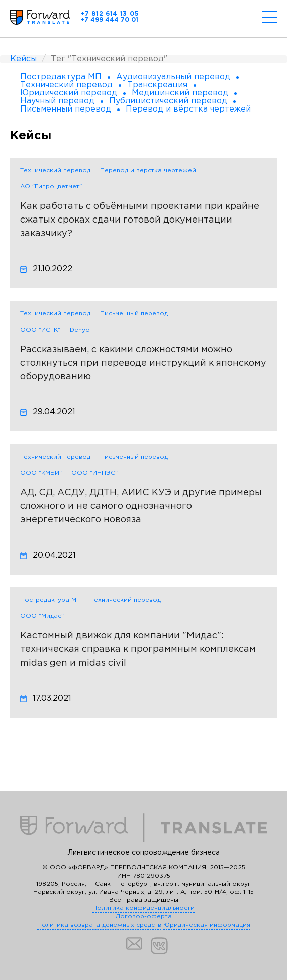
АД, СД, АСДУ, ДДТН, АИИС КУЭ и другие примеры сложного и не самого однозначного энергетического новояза (141, 506)
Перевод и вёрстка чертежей (148, 171)
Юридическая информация (207, 925)
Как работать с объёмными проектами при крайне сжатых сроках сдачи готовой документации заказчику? (140, 220)
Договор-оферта (144, 916)
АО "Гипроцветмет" (51, 187)
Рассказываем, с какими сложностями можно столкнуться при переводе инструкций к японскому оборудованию (143, 363)
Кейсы (23, 59)
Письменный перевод (134, 314)
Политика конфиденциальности (143, 908)
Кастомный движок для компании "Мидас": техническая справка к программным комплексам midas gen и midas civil (138, 649)
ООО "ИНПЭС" (94, 473)
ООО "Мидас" (42, 616)
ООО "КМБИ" (41, 473)
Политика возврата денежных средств (99, 925)
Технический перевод (55, 171)
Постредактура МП (51, 600)
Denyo (80, 330)
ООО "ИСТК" (40, 330)
